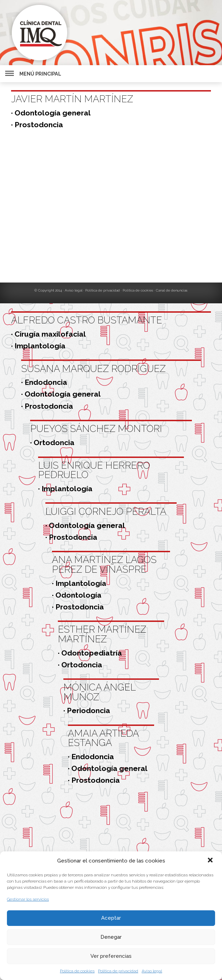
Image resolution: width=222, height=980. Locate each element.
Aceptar (111, 918)
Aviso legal (152, 971)
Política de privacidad (118, 971)
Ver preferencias (111, 956)
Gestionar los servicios (28, 899)
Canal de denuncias (172, 290)
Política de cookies (77, 971)
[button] (211, 861)
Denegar (111, 937)
